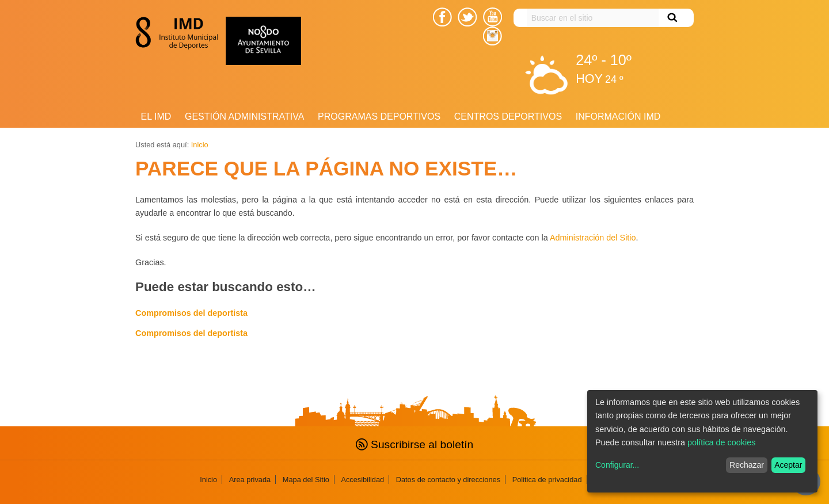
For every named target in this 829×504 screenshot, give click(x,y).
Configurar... (617, 465)
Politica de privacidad (547, 480)
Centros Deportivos (508, 117)
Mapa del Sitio (306, 480)
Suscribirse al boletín (414, 444)
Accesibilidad (362, 480)
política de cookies (721, 442)
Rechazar (747, 465)
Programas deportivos (379, 117)
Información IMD (618, 117)
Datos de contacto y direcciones (448, 480)
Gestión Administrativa (244, 117)
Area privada (250, 480)
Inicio (200, 145)
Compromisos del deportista (191, 313)
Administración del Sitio (593, 238)
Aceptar (788, 465)
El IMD (156, 117)
